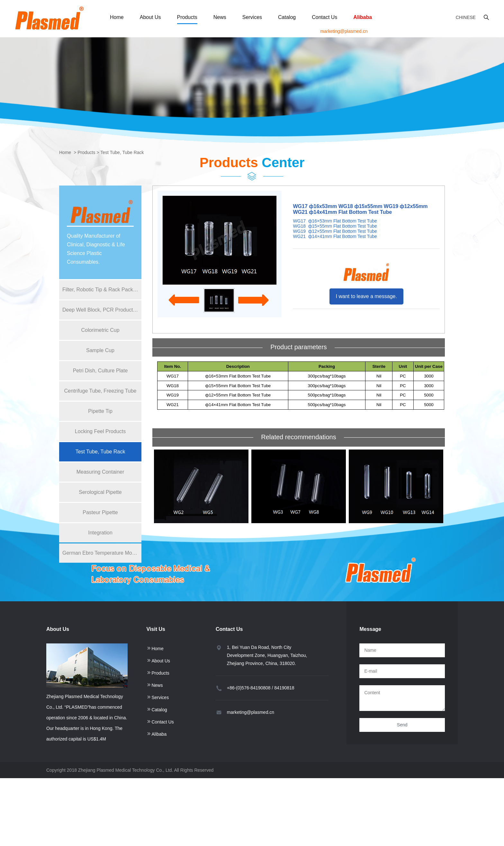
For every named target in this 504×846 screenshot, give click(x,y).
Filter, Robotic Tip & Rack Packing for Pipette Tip (102, 290)
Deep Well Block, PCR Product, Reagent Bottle (102, 310)
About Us (150, 17)
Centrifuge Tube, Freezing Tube (100, 391)
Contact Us (324, 17)
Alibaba (363, 17)
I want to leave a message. (366, 296)
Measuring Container (100, 472)
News (220, 17)
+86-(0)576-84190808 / (250, 688)
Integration (100, 533)
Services (252, 17)
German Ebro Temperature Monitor (102, 553)
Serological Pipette (100, 492)
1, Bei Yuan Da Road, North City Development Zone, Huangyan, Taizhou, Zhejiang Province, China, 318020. (267, 655)
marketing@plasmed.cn (344, 31)
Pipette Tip (100, 411)
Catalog (287, 17)
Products (187, 17)
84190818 (284, 688)
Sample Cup (100, 350)
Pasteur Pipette (100, 512)
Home (117, 17)
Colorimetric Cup (100, 330)
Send (402, 725)
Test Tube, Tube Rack (122, 152)
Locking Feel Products (100, 431)
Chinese (466, 17)
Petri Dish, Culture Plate (100, 371)
